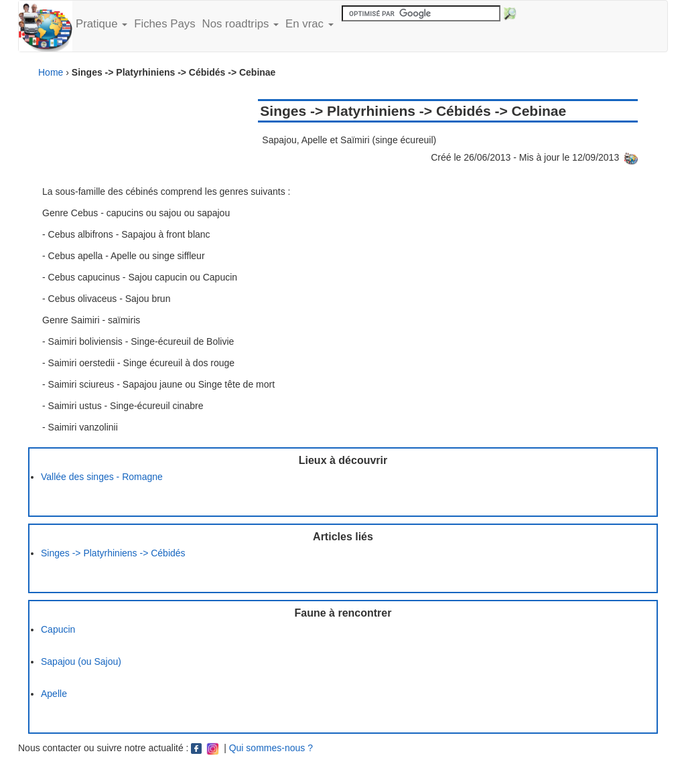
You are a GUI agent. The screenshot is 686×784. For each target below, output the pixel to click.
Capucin (58, 629)
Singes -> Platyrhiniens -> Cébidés (113, 553)
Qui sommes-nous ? (271, 748)
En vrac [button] (310, 24)
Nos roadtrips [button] (241, 24)
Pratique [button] (101, 24)
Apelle (54, 694)
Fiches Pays (164, 24)
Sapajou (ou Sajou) (81, 661)
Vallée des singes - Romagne (102, 477)
